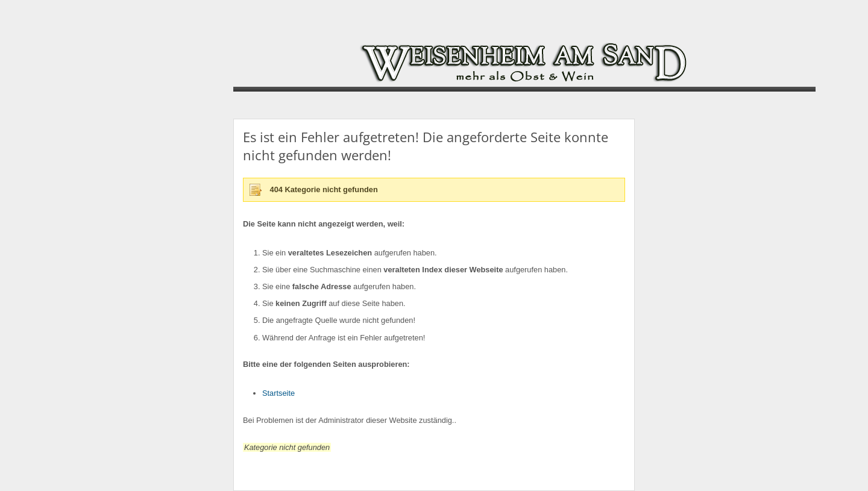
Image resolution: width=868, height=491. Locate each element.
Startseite (278, 393)
